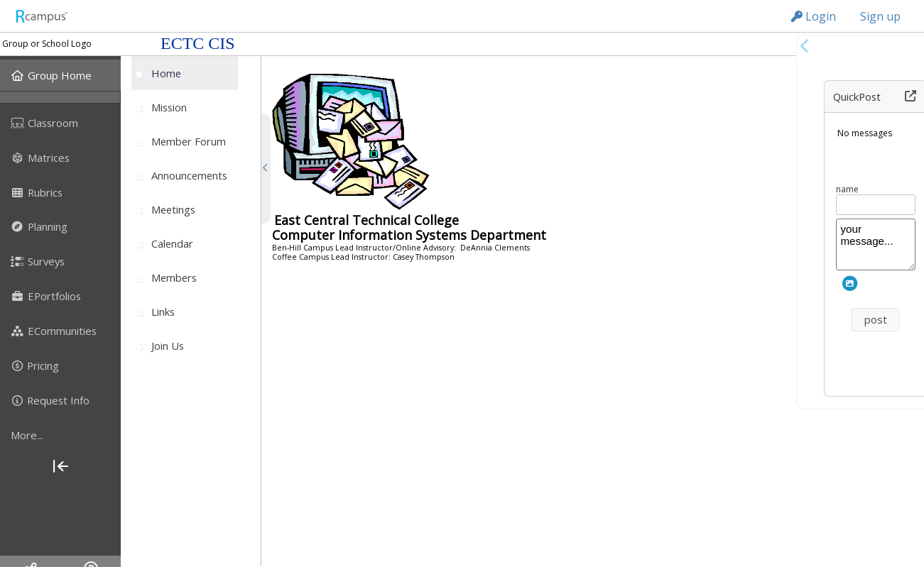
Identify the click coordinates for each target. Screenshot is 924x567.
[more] (60, 435)
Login (814, 16)
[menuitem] (60, 75)
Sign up (880, 16)
